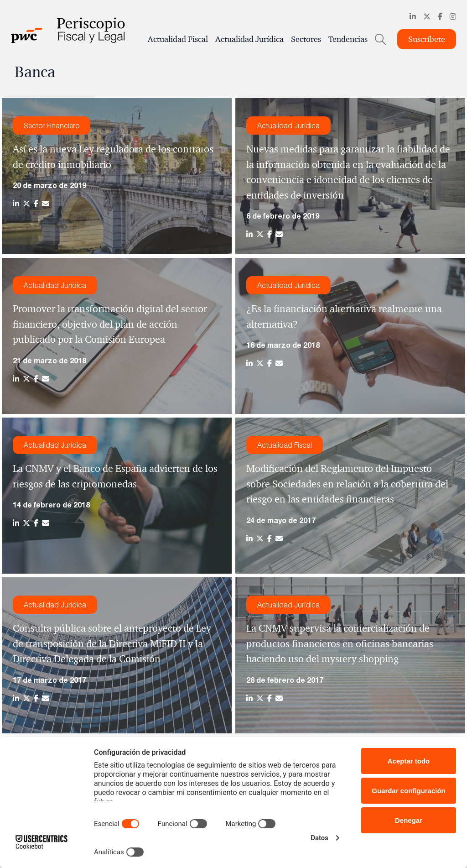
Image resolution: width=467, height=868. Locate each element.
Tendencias (348, 39)
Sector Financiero (52, 125)
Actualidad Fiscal (178, 39)
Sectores (306, 39)
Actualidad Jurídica (249, 39)
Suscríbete (427, 39)
